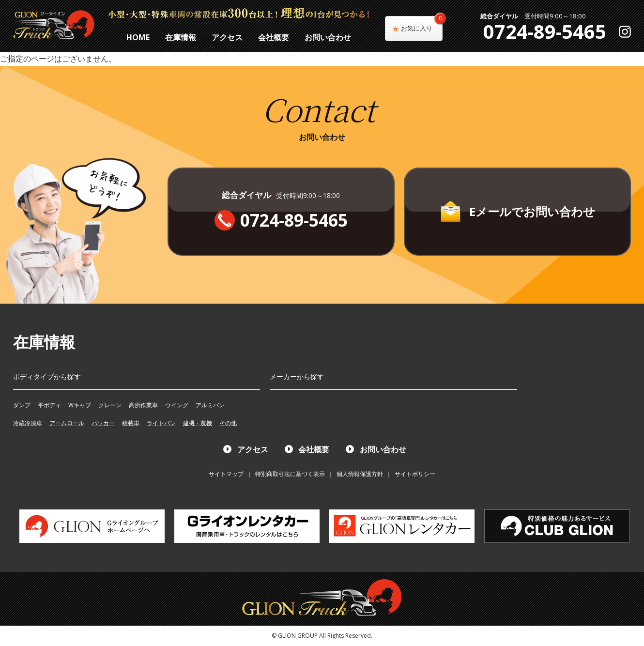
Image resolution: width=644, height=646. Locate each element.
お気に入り (422, 24)
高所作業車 (143, 405)
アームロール (67, 423)
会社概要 (274, 37)
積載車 (131, 423)
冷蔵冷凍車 (28, 423)
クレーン (110, 405)
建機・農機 (198, 423)
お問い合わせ (328, 37)
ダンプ (22, 405)
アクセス (227, 37)
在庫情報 (181, 37)
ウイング (177, 405)
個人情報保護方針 (360, 474)
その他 (228, 423)
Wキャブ (80, 405)
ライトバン (161, 423)
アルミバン (210, 405)
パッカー (103, 423)
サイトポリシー (415, 474)
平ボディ (49, 405)
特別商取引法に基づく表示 (290, 474)
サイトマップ (226, 474)
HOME (138, 37)
